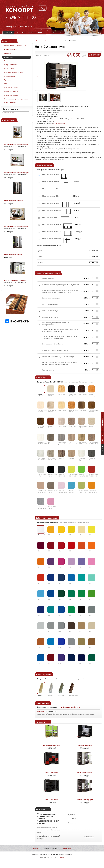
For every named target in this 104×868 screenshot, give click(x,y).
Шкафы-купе (8, 57)
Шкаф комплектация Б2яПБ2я (52, 210)
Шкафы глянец (9, 69)
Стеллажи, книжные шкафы (13, 72)
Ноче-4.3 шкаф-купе (51, 773)
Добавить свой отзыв (72, 707)
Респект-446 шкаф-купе (85, 773)
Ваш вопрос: (72, 823)
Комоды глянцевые (11, 50)
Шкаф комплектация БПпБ (51, 182)
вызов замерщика (59, 123)
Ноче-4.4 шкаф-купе (85, 745)
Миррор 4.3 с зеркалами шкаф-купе (16, 227)
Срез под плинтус (48, 370)
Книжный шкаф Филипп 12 (13, 201)
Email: (74, 819)
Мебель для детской (11, 91)
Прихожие (8, 80)
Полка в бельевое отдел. (50, 304)
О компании (67, 848)
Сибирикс (62, 857)
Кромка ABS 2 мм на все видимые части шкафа (58, 357)
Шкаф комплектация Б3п (51, 196)
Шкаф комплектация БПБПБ (52, 225)
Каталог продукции (51, 848)
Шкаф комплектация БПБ (51, 175)
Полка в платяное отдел (50, 311)
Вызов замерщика (10, 103)
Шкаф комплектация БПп (51, 189)
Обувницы (8, 53)
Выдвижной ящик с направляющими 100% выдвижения (61, 285)
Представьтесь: (71, 815)
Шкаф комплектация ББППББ (52, 232)
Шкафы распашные (11, 65)
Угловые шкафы (10, 76)
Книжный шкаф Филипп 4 (13, 255)
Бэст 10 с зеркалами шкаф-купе (15, 281)
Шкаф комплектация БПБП (51, 203)
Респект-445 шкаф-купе (51, 745)
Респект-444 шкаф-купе (85, 800)
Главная (36, 848)
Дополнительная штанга (50, 317)
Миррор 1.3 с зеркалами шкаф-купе (16, 173)
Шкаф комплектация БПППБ (52, 239)
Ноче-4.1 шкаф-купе (51, 800)
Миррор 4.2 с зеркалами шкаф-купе (16, 145)
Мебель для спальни (11, 95)
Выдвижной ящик (48, 278)
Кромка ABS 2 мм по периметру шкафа (55, 350)
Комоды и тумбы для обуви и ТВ (15, 46)
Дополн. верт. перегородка (51, 298)
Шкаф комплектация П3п (51, 217)
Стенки (7, 84)
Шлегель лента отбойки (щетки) (53, 344)
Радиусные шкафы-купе (12, 61)
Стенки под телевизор (12, 88)
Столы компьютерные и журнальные (16, 99)
